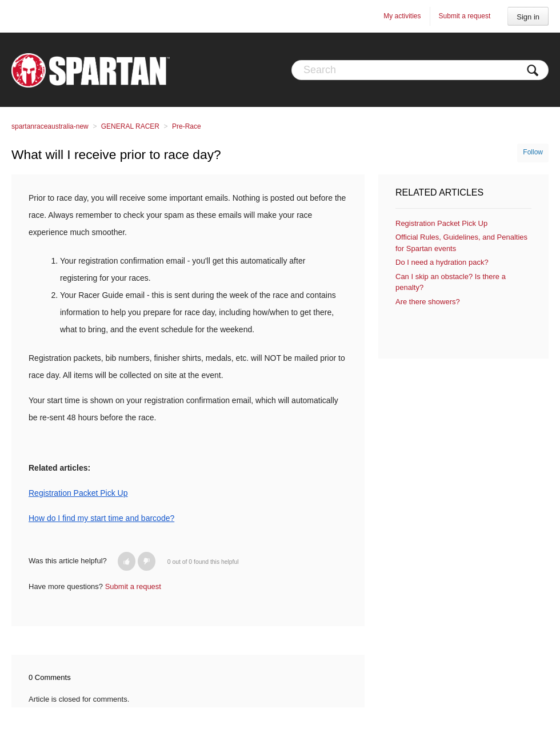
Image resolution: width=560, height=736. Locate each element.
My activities (402, 16)
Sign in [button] (528, 17)
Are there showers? (428, 302)
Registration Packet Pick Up (441, 223)
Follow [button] (533, 152)
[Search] (420, 70)
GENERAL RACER (130, 126)
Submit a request (465, 16)
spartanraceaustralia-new (50, 126)
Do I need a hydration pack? (442, 262)
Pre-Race (187, 126)
